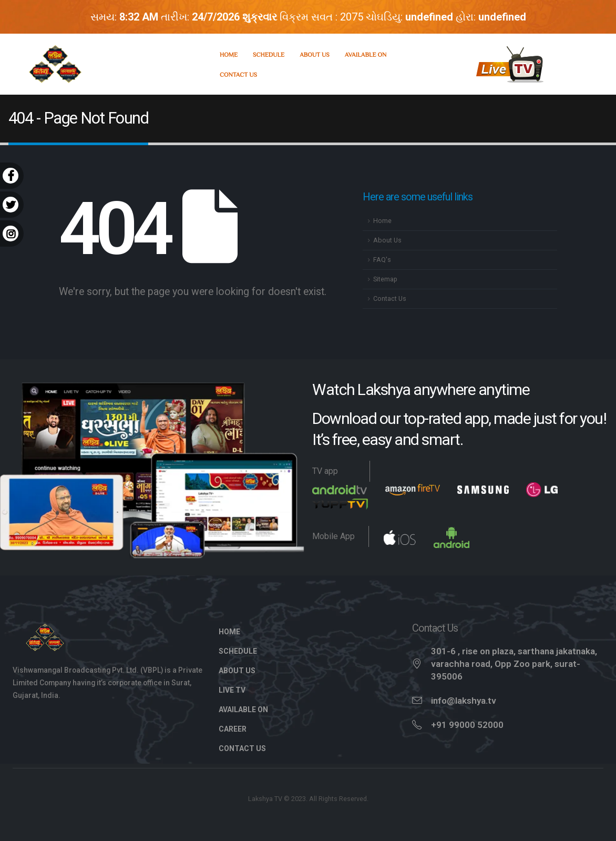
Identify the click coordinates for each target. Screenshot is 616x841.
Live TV (238, 690)
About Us (315, 54)
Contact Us (238, 74)
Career (233, 729)
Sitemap (385, 279)
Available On (366, 54)
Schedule (269, 54)
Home (229, 54)
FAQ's (382, 260)
